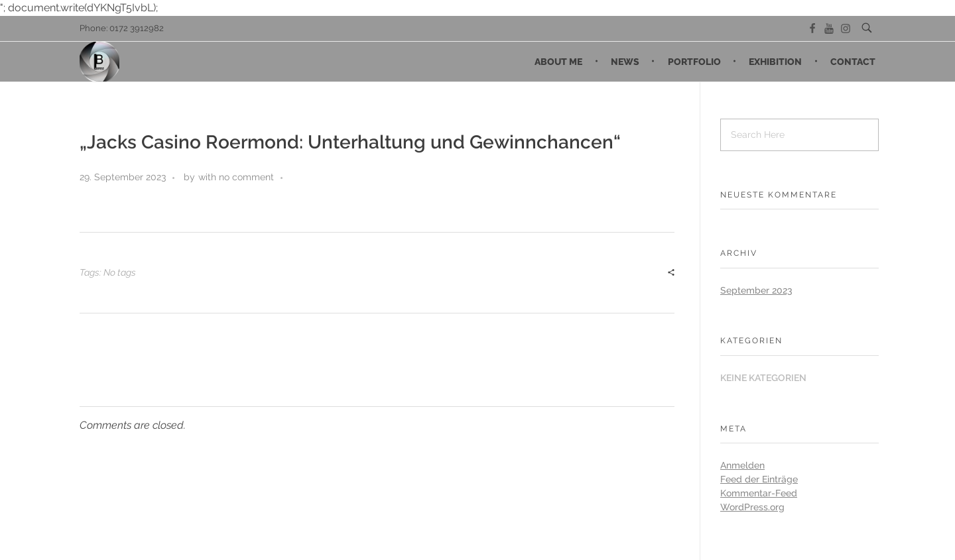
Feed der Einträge (759, 479)
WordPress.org (752, 507)
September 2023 (756, 290)
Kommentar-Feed (759, 493)
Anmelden (742, 465)
